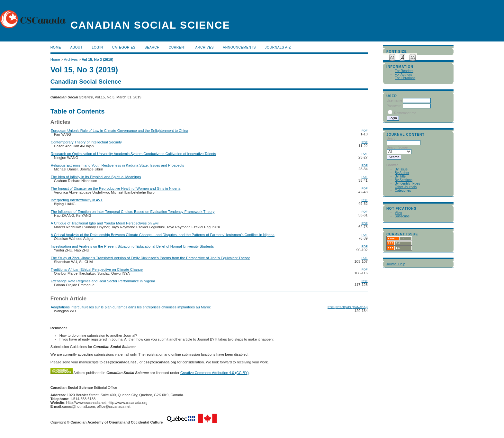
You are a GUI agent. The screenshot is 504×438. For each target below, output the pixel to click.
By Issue (401, 169)
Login (97, 47)
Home (56, 47)
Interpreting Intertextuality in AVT (77, 200)
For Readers (404, 71)
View (398, 213)
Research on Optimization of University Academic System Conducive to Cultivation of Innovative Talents (133, 154)
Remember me (405, 113)
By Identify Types (407, 183)
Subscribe (402, 216)
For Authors (403, 74)
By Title (400, 176)
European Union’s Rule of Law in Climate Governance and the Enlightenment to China (120, 131)
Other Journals (406, 187)
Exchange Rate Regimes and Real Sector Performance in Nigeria (103, 281)
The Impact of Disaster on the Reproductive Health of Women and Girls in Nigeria (116, 188)
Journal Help (396, 264)
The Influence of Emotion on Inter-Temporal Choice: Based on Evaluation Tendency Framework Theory (133, 212)
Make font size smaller (392, 57)
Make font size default (402, 57)
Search (152, 47)
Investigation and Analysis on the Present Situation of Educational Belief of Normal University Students (132, 246)
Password (394, 106)
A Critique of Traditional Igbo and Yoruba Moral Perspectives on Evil (105, 223)
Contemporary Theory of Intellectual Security (86, 142)
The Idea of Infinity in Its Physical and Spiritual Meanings (96, 177)
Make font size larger (413, 57)
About (76, 47)
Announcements (239, 47)
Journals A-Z (278, 47)
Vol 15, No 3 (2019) (97, 59)
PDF (365, 130)
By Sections (404, 180)
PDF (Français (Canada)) (348, 307)
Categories (403, 191)
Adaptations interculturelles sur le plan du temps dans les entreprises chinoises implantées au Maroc (131, 307)
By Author (402, 173)
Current (177, 47)
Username (394, 100)
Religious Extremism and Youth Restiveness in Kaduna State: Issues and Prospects (117, 165)
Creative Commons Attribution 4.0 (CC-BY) (215, 373)
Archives (205, 47)
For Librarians (405, 78)
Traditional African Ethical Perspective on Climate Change (97, 269)
